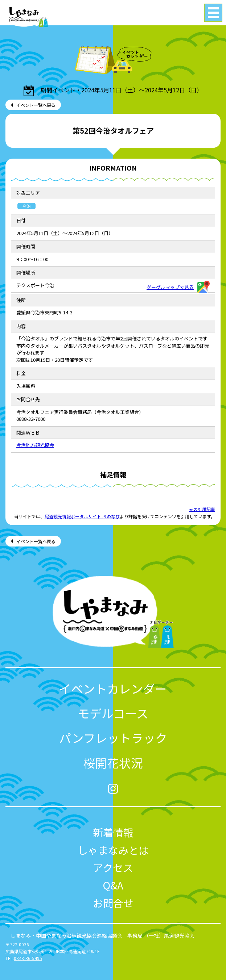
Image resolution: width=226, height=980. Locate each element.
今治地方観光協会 (35, 445)
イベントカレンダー (113, 688)
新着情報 (113, 832)
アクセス (113, 867)
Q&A (113, 885)
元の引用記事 (202, 509)
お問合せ (113, 903)
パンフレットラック (113, 738)
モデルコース (113, 713)
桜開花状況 (113, 763)
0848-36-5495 (28, 958)
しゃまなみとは (113, 850)
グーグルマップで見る (178, 287)
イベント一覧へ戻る (36, 105)
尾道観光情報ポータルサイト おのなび (82, 516)
